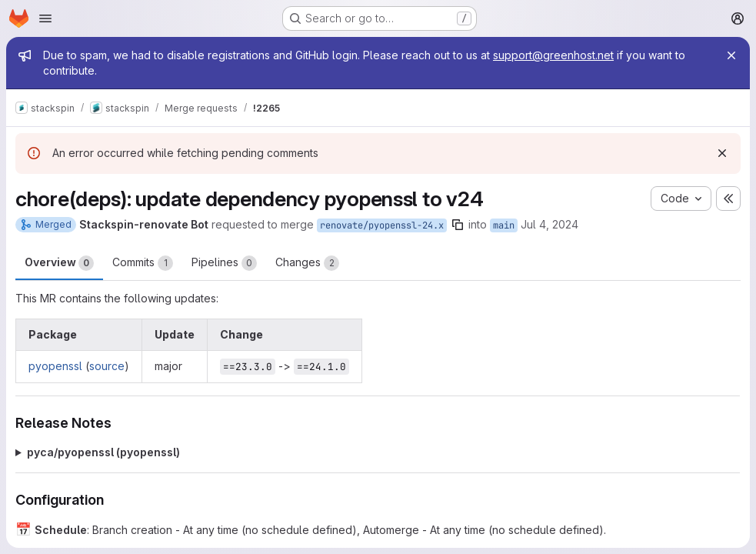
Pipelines (224, 263)
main (504, 225)
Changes (307, 263)
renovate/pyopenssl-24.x (382, 225)
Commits (143, 263)
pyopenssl (55, 366)
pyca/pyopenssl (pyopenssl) (103, 452)
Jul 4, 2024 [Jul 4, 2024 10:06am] (550, 224)
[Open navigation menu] (45, 18)
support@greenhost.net (553, 55)
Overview (59, 263)
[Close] (731, 55)
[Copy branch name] (458, 225)
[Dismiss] (722, 153)
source (107, 366)
